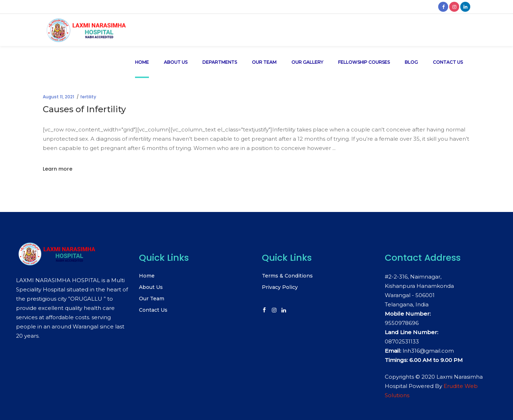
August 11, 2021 (58, 97)
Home (147, 276)
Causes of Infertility (84, 109)
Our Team (152, 299)
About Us (151, 287)
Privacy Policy (280, 287)
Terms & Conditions (287, 276)
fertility (88, 97)
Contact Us (153, 310)
